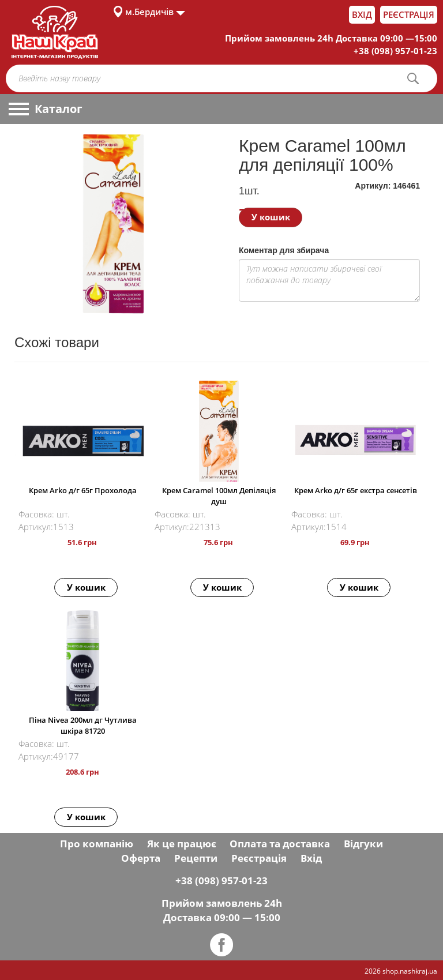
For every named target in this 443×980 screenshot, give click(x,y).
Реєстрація (409, 14)
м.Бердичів (149, 12)
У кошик (271, 217)
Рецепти (196, 858)
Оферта (141, 858)
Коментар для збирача (284, 250)
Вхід (362, 14)
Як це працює (182, 844)
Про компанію (97, 844)
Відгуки (363, 844)
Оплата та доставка (280, 844)
